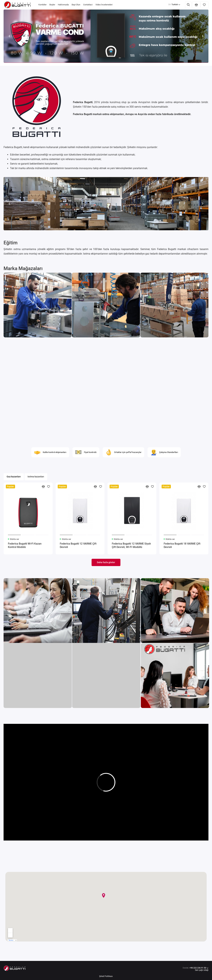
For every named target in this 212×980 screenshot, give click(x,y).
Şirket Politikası (106, 976)
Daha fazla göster (106, 562)
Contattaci (88, 5)
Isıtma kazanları (36, 477)
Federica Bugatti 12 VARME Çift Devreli (78, 545)
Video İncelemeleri (104, 5)
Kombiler (42, 5)
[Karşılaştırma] (196, 5)
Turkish (174, 5)
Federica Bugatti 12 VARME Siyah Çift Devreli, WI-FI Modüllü (131, 545)
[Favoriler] (204, 5)
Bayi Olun (76, 5)
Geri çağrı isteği (202, 970)
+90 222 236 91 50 (196, 969)
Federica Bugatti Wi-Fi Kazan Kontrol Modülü (25, 545)
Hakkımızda (63, 5)
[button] (9, 36)
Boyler (52, 5)
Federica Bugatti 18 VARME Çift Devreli (182, 545)
